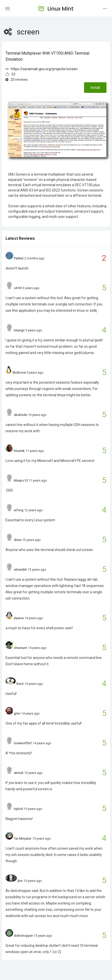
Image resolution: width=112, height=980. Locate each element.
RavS (20, 684)
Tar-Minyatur (23, 838)
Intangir (19, 330)
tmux (61, 395)
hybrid (18, 809)
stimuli (19, 773)
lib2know (19, 373)
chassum (21, 648)
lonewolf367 (23, 743)
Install (95, 88)
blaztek (19, 451)
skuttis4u (21, 415)
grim (17, 713)
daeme (19, 618)
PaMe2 (19, 258)
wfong (19, 510)
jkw (20, 881)
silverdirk (20, 570)
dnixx (18, 540)
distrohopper (23, 936)
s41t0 (18, 288)
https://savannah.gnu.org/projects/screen (44, 69)
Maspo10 (21, 480)
